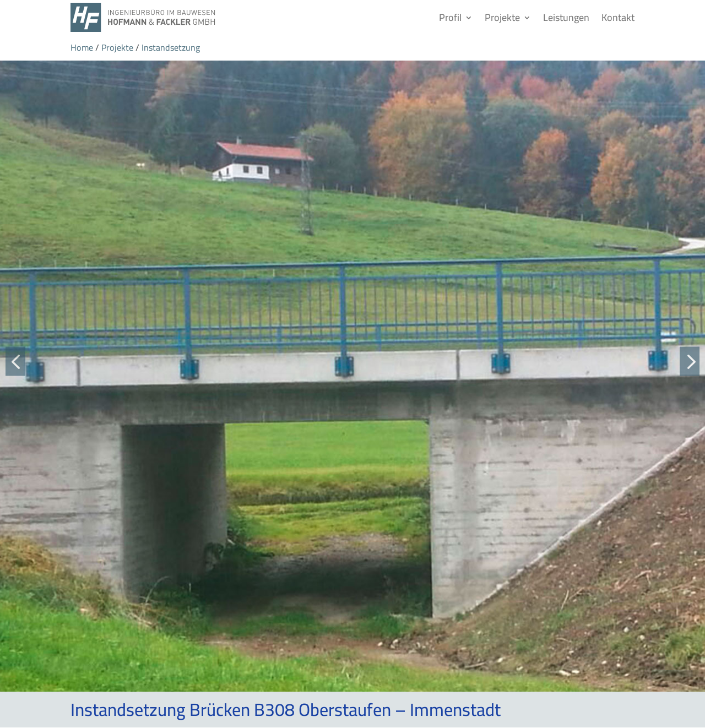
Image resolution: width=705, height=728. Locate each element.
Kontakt (618, 17)
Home (82, 47)
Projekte (502, 17)
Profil (450, 17)
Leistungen (566, 17)
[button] (15, 361)
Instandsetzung (171, 47)
